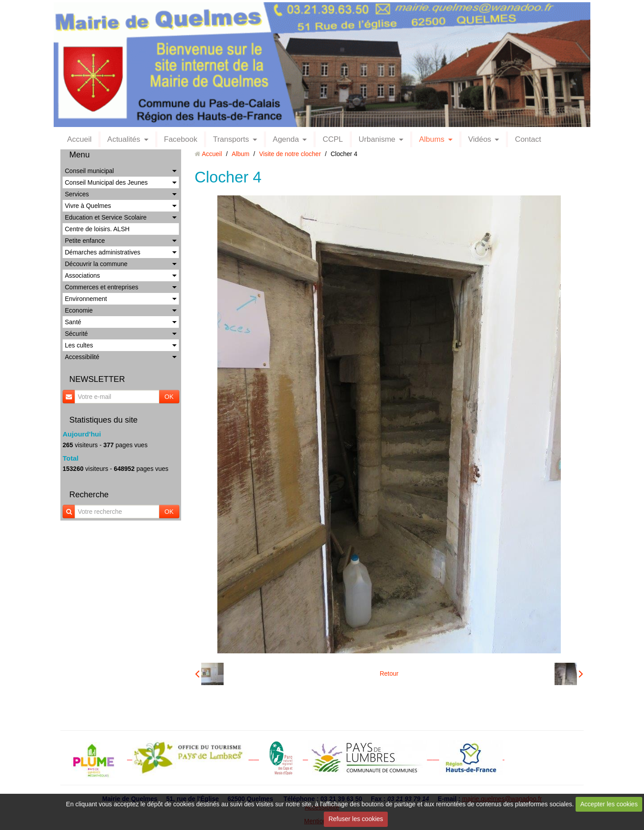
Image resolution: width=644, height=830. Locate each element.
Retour (389, 673)
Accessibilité (82, 357)
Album (241, 154)
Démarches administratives (103, 252)
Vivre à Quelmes (88, 206)
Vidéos (480, 139)
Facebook (181, 139)
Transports (231, 139)
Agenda (286, 139)
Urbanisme (377, 139)
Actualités (124, 139)
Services (77, 194)
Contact (528, 139)
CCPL (333, 139)
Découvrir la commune (96, 264)
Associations (83, 275)
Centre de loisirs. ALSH (97, 229)
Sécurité (76, 334)
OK (169, 397)
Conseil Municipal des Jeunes (106, 182)
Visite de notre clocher (290, 154)
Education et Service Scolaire (106, 217)
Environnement (86, 299)
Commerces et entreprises (102, 287)
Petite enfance (85, 241)
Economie (79, 310)
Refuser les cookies (356, 819)
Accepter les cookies (609, 804)
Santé (73, 322)
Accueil (79, 139)
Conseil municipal (89, 171)
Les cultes (79, 345)
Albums (432, 139)
